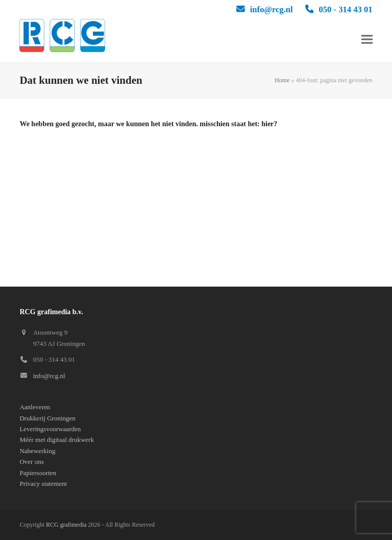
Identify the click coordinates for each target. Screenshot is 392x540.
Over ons (31, 462)
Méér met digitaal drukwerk (56, 440)
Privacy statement (43, 484)
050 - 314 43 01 (345, 9)
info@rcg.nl (272, 9)
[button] (367, 40)
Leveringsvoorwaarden (50, 429)
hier (267, 124)
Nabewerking (37, 451)
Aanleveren (35, 407)
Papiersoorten (38, 473)
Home (282, 80)
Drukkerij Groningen (47, 418)
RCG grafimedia (66, 525)
